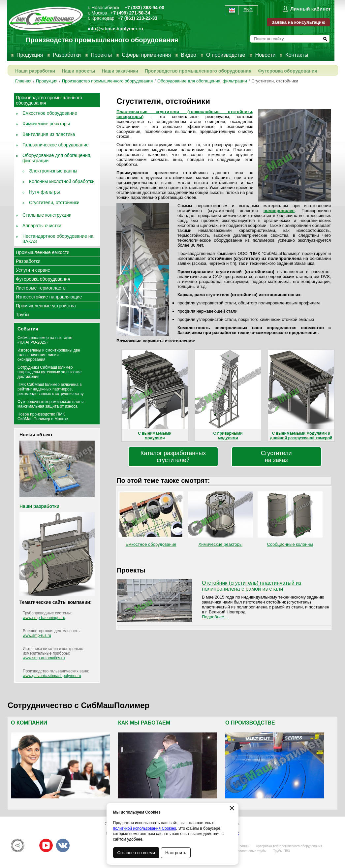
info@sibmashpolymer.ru (115, 29)
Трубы (23, 315)
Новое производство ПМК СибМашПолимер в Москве (43, 417)
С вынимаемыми (155, 433)
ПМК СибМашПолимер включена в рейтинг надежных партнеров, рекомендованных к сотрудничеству (50, 389)
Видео (188, 55)
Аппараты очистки (42, 226)
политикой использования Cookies (145, 828)
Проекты (101, 55)
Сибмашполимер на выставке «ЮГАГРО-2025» (45, 340)
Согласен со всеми (136, 853)
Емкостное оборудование (50, 113)
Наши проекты (78, 71)
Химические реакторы (46, 124)
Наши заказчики (120, 71)
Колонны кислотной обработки (62, 181)
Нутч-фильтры (44, 192)
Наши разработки (35, 71)
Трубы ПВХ (282, 851)
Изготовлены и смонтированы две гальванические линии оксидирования (49, 355)
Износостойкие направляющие (49, 297)
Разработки (67, 55)
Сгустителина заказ (276, 457)
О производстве (226, 55)
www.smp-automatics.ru (44, 658)
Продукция (30, 55)
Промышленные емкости (43, 252)
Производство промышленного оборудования (198, 71)
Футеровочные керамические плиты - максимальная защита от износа (52, 404)
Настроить (176, 853)
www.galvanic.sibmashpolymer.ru (52, 676)
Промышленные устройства (46, 306)
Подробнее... (215, 617)
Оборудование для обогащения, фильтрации (202, 81)
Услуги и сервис (33, 270)
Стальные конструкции (47, 215)
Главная (23, 81)
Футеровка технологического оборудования (289, 846)
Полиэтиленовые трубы (248, 851)
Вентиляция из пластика (49, 134)
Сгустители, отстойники (275, 81)
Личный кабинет (311, 9)
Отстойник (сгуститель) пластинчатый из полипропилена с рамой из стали (251, 586)
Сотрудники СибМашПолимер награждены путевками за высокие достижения (50, 372)
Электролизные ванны (53, 171)
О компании (29, 723)
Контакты (297, 55)
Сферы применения (146, 55)
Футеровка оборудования (287, 71)
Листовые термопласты (41, 288)
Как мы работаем (144, 723)
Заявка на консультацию (298, 22)
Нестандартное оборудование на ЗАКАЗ (58, 239)
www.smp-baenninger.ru (44, 618)
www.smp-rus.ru (37, 635)
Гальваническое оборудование (56, 145)
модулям (153, 438)
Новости (265, 55)
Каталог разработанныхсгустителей (173, 457)
